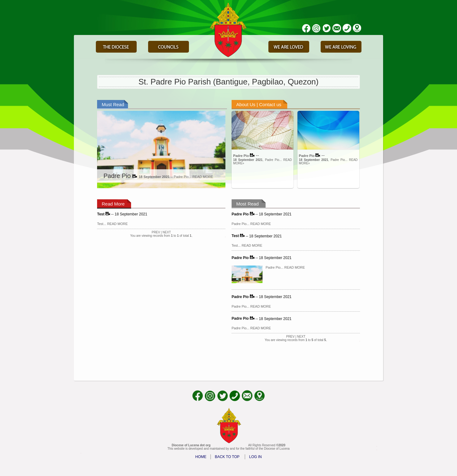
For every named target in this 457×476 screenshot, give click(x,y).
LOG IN (256, 457)
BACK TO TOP (227, 457)
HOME (201, 457)
